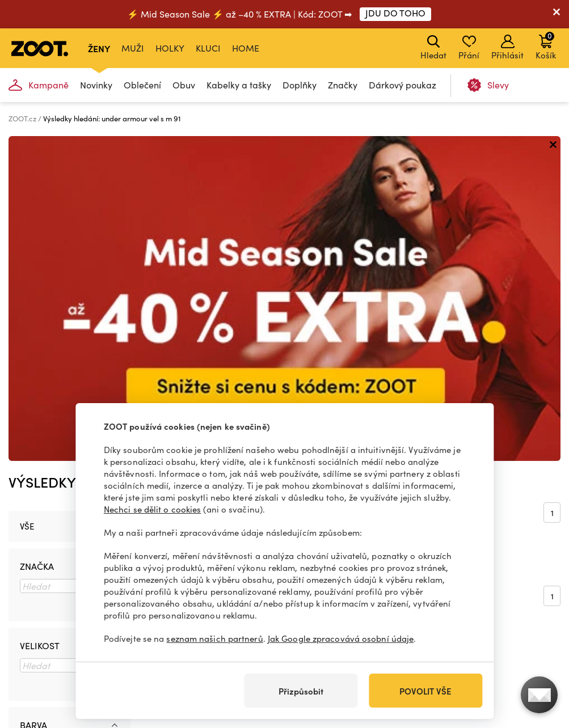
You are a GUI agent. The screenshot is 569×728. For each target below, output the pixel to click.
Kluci (208, 48)
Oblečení (142, 85)
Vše (27, 201)
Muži (133, 48)
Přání (469, 48)
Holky (170, 48)
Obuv (184, 85)
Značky (343, 85)
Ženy (99, 48)
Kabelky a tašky (239, 85)
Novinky (96, 85)
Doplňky (300, 85)
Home (246, 48)
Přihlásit (507, 48)
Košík (546, 45)
